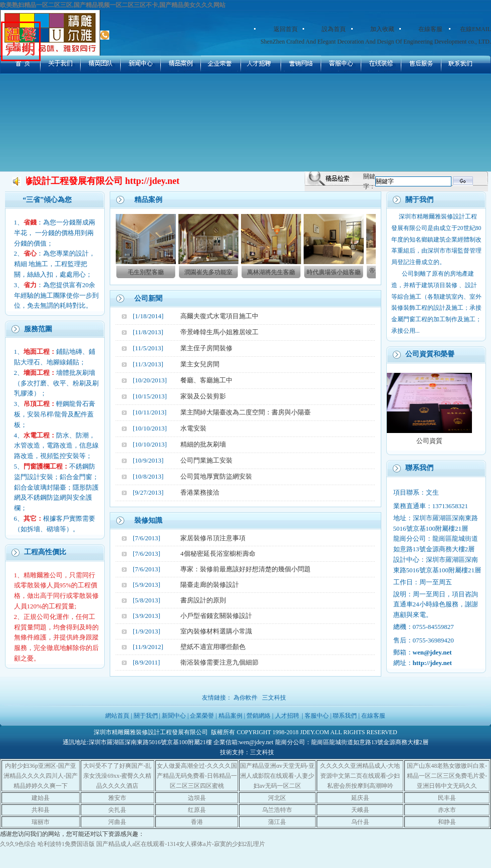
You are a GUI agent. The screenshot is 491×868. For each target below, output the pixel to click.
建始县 (41, 798)
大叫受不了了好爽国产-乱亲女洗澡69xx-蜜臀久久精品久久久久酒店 (117, 776)
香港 (197, 822)
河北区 (277, 798)
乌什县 (360, 822)
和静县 (447, 822)
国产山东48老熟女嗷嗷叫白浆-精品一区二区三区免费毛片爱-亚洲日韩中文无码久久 (447, 776)
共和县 (41, 810)
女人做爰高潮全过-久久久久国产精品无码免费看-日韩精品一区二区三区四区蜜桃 (197, 776)
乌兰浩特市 (277, 810)
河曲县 (117, 822)
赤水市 (447, 810)
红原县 (197, 810)
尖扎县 (117, 810)
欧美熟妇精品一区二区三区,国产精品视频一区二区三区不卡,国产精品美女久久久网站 (113, 5)
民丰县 (447, 798)
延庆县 (360, 798)
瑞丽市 (41, 822)
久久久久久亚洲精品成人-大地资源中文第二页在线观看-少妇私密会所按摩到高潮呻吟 (360, 776)
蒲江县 (277, 822)
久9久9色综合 (18, 844)
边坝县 (197, 798)
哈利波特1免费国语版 (66, 844)
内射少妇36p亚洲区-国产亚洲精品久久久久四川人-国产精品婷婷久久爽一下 (41, 776)
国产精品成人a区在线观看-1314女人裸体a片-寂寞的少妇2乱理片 (181, 844)
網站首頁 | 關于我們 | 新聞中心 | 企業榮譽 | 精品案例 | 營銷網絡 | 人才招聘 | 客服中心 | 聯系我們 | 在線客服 (245, 716)
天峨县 (360, 810)
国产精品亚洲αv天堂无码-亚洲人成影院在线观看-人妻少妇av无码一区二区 (277, 776)
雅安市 (117, 798)
